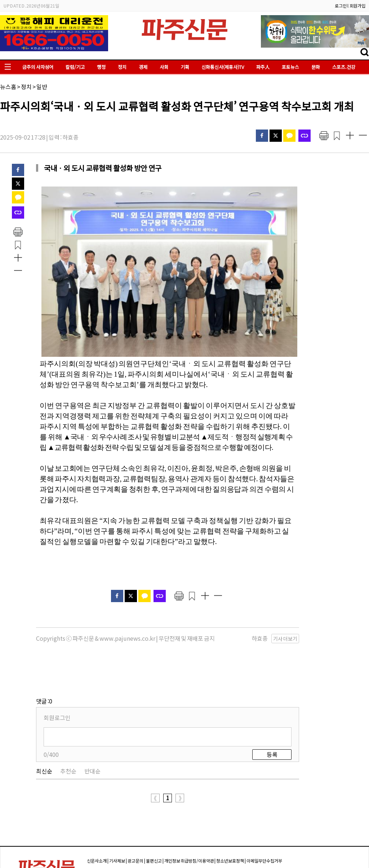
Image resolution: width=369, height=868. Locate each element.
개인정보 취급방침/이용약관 (189, 825)
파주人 (263, 67)
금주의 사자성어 (38, 67)
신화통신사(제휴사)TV (223, 67)
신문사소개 (97, 825)
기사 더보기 (285, 639)
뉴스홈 (8, 87)
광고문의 (135, 825)
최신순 (44, 735)
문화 (316, 67)
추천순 (68, 735)
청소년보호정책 (230, 825)
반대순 (92, 735)
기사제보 (117, 825)
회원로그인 (57, 681)
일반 (42, 87)
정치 (122, 67)
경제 (143, 67)
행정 (101, 67)
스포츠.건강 (344, 67)
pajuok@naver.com (268, 851)
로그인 (341, 6)
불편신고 (154, 825)
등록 (272, 718)
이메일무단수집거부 (264, 825)
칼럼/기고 (75, 67)
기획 (185, 67)
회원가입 (357, 6)
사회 (164, 67)
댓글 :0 (44, 665)
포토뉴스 (290, 67)
